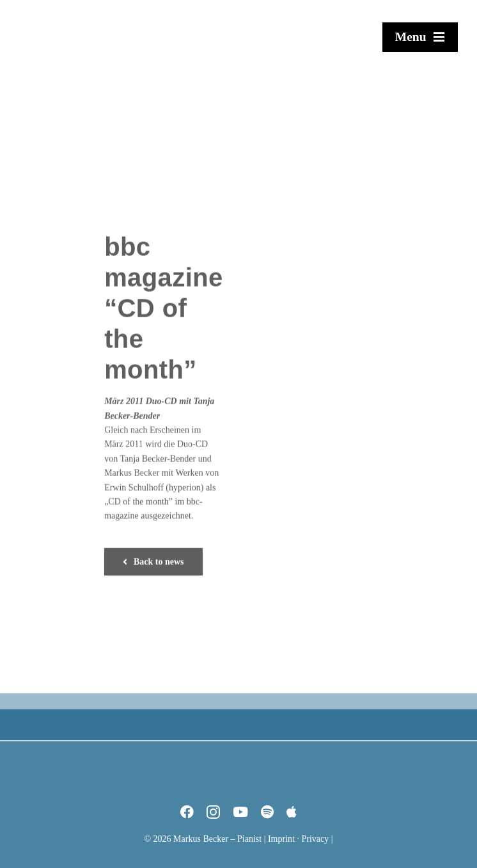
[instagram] (213, 812)
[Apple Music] (292, 812)
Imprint (281, 839)
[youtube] (240, 812)
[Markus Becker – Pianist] (67, 9)
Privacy (315, 839)
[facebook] (187, 812)
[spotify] (267, 812)
